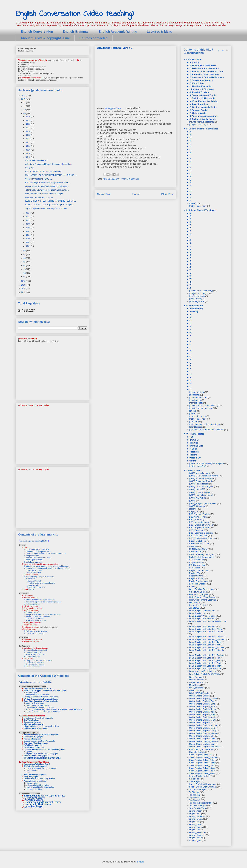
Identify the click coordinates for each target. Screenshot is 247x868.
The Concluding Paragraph (35, 775)
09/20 (28, 146)
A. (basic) (194, 62)
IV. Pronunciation (195, 306)
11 (25, 106)
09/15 (28, 157)
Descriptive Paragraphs (33, 737)
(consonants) (196, 309)
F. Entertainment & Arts (201, 80)
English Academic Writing (118, 32)
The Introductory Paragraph (35, 766)
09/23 (28, 135)
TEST (192, 437)
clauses (31, 589)
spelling (193, 455)
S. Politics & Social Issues (202, 119)
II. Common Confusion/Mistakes (202, 129)
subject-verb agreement (35, 703)
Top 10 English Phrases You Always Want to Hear (46, 208)
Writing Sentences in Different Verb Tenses (41, 697)
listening (194, 443)
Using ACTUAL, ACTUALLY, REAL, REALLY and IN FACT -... (51, 175)
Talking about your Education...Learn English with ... (47, 190)
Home (136, 194)
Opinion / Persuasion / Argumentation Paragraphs (44, 749)
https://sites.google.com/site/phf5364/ (34, 541)
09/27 (28, 128)
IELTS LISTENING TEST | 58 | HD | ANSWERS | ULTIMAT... (50, 201)
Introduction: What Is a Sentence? (38, 688)
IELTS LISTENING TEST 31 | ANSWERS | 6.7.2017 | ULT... (50, 205)
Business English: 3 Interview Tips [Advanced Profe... (47, 183)
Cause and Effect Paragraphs (36, 743)
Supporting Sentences (33, 722)
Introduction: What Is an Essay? (37, 764)
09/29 (28, 120)
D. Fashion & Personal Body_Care (206, 71)
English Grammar (76, 32)
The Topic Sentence (32, 720)
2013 (24, 292)
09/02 (28, 242)
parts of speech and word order (38, 695)
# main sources (194, 470)
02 (25, 273)
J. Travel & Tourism (199, 92)
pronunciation (196, 446)
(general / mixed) (33, 783)
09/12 (28, 220)
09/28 (28, 124)
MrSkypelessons (113, 108)
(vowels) (193, 312)
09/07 (28, 231)
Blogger (140, 862)
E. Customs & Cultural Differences (206, 77)
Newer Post (104, 194)
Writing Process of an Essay (35, 781)
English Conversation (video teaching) (75, 14)
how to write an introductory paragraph (41, 768)
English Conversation (37, 32)
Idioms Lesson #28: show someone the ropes (44, 194)
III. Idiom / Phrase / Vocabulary (201, 210)
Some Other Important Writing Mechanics (41, 701)
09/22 (28, 139)
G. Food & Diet (196, 83)
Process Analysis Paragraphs (36, 756)
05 (25, 262)
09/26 (28, 132)
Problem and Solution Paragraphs (42, 758)
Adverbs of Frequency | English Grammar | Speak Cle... (49, 164)
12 (25, 103)
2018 (24, 96)
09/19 (28, 150)
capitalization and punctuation (37, 705)
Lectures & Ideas (159, 32)
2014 (24, 289)
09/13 (28, 217)
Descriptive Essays (35, 798)
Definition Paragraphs (33, 745)
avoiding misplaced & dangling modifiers (43, 712)
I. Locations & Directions (201, 89)
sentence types (32, 693)
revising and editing (34, 789)
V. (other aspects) (195, 434)
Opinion (29, 751)
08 (25, 251)
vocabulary (195, 458)
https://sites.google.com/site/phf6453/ (35, 682)
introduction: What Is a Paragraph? (39, 718)
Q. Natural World (197, 113)
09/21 (28, 143)
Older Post (167, 194)
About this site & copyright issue (45, 38)
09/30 (28, 117)
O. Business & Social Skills (203, 107)
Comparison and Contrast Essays (43, 802)
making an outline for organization (40, 787)
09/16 (28, 154)
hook (28, 772)
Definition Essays (34, 806)
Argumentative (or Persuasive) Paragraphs (42, 753)
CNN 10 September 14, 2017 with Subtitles (43, 172)
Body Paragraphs (31, 777)
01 (25, 277)
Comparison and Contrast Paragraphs (39, 741)
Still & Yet (29, 168)
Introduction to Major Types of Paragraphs (41, 735)
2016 (24, 281)
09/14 (28, 213)
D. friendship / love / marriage (204, 74)
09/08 (28, 228)
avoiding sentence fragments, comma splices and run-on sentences (54, 709)
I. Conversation (194, 59)
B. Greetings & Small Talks (202, 65)
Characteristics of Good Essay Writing (39, 779)
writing (193, 461)
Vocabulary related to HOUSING (39, 179)
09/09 (28, 224)
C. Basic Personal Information (204, 68)
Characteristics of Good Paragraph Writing (41, 726)
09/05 (28, 239)
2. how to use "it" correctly (34, 633)
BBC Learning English (39, 405)
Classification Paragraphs (34, 747)
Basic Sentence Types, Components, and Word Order (45, 690)
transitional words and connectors (40, 707)
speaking (194, 452)
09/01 (28, 246)
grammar (194, 440)
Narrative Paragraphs (33, 739)
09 (25, 114)
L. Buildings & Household (202, 98)
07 (25, 255)
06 (25, 258)
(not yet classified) (130, 179)
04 (25, 266)
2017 (24, 99)
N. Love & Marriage (199, 104)
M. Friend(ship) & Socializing (204, 101)
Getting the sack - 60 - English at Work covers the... (47, 186)
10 (25, 110)
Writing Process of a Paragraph (36, 728)
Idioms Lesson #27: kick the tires (39, 197)
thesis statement (32, 770)
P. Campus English (199, 110)
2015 (24, 285)
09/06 (28, 235)
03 (25, 269)
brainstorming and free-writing (38, 785)
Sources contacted (93, 38)
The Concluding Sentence (34, 724)
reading (193, 449)
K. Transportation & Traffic (202, 95)
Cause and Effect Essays (38, 804)
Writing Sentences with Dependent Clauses (41, 699)
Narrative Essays (34, 800)
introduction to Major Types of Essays (45, 796)
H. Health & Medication (201, 86)
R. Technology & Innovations (204, 116)
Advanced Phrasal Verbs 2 (36, 160)
